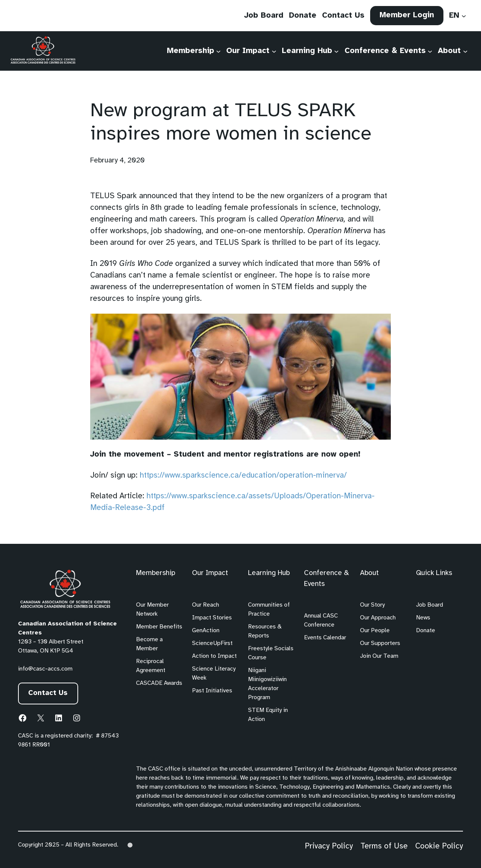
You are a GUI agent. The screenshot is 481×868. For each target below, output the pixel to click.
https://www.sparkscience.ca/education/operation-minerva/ (243, 475)
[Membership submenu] (218, 51)
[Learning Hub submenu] (336, 51)
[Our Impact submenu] (274, 51)
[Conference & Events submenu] (430, 51)
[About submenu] (465, 51)
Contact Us (48, 693)
